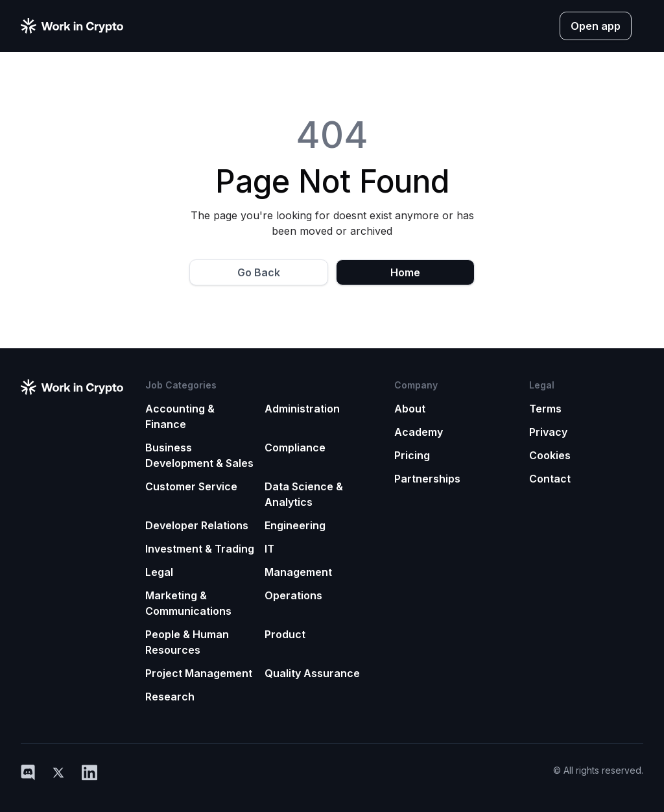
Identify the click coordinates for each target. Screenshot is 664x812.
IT (269, 549)
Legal (159, 572)
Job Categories (181, 385)
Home (405, 272)
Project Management (199, 673)
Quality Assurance (312, 673)
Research (170, 697)
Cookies (550, 455)
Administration (302, 409)
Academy (419, 432)
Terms (545, 409)
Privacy (548, 432)
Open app (596, 26)
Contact (550, 479)
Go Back (259, 272)
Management (298, 572)
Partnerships (427, 479)
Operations (293, 595)
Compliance (295, 448)
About (410, 409)
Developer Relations (197, 525)
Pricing (412, 455)
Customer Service (191, 486)
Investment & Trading (200, 549)
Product (285, 634)
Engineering (295, 525)
